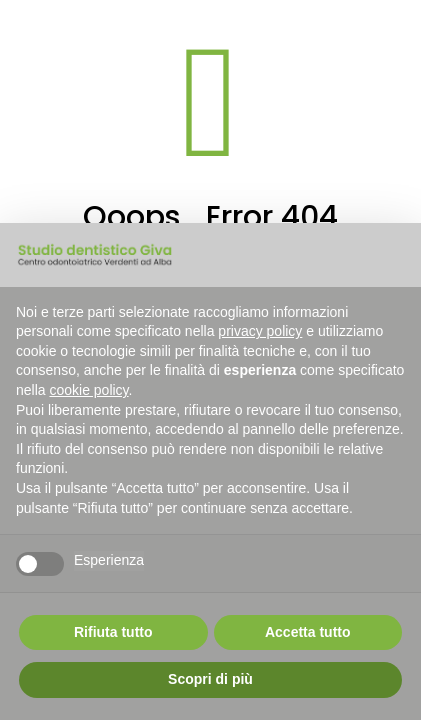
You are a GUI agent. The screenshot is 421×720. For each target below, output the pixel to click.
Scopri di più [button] (210, 679)
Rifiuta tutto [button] (113, 632)
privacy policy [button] (260, 331)
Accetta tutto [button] (308, 632)
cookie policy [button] (88, 390)
